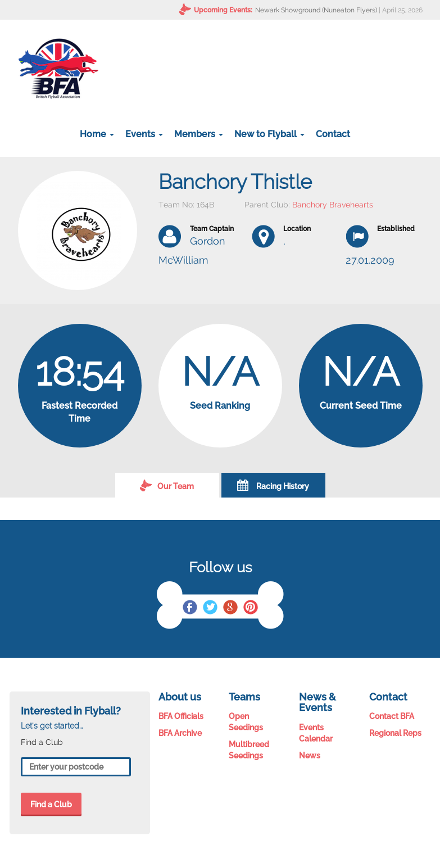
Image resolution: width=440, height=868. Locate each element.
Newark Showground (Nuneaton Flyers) (316, 10)
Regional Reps (395, 733)
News (310, 756)
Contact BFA (392, 716)
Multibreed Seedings (249, 750)
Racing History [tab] (273, 485)
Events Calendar (316, 733)
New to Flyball (269, 134)
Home (97, 134)
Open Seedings (246, 722)
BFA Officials (181, 716)
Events (144, 134)
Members (199, 134)
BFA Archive (180, 733)
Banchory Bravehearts (333, 205)
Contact (333, 134)
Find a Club (51, 804)
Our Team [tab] (167, 485)
